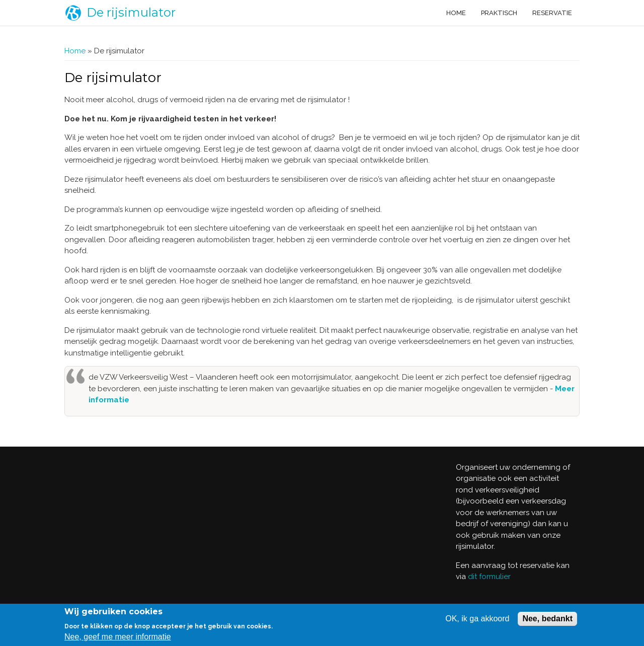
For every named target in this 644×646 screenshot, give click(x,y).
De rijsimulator (131, 12)
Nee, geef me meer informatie (118, 637)
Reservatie (552, 13)
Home (456, 13)
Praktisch (499, 13)
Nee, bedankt (547, 619)
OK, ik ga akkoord (477, 619)
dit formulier (489, 577)
